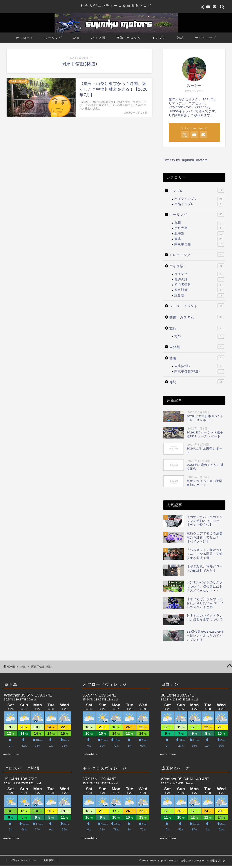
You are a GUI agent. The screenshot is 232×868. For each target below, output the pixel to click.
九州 (199, 223)
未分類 (197, 346)
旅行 (197, 328)
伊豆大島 (199, 228)
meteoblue (11, 754)
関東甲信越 (199, 244)
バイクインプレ (199, 199)
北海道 (199, 234)
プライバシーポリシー (23, 860)
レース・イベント (197, 306)
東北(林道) (199, 366)
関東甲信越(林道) (199, 372)
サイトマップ (205, 38)
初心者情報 (199, 285)
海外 (199, 336)
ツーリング (53, 38)
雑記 (180, 38)
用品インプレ (199, 204)
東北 (199, 239)
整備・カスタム (129, 38)
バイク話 (98, 38)
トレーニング (197, 254)
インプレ (159, 38)
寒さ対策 (199, 290)
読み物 (199, 296)
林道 (77, 38)
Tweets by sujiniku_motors (186, 160)
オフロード (25, 38)
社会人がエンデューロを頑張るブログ (116, 5)
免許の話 (199, 280)
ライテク (199, 274)
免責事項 (49, 860)
